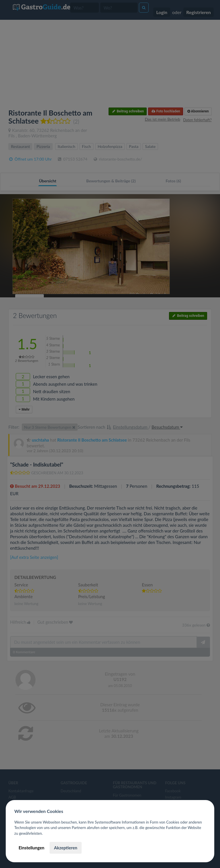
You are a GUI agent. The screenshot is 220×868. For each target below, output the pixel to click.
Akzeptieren (65, 848)
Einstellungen (32, 848)
